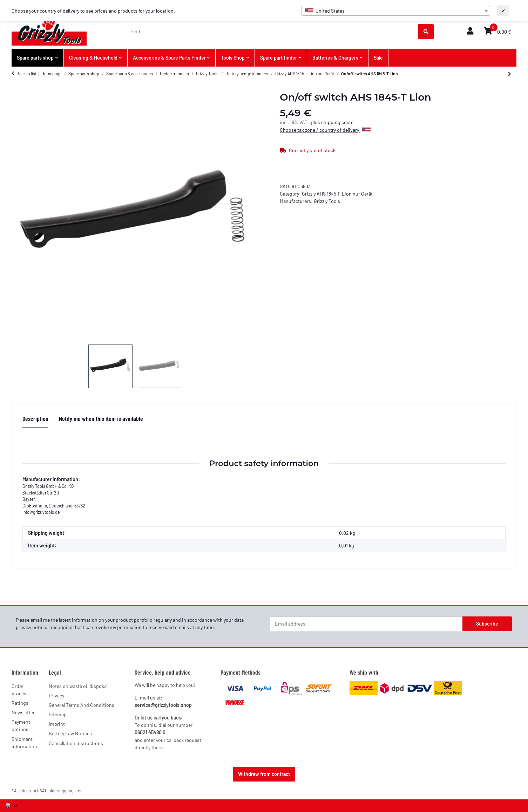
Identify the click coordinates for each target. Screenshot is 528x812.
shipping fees (70, 791)
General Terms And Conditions (82, 705)
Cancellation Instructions (76, 743)
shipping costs (337, 122)
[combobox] (396, 11)
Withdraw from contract (264, 774)
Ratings (20, 703)
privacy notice (31, 627)
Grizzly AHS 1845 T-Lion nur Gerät (337, 194)
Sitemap (58, 714)
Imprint (57, 724)
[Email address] (366, 624)
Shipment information (24, 743)
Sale (378, 58)
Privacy (56, 695)
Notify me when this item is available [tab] (101, 418)
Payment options (21, 725)
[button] (470, 31)
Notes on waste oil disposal (78, 686)
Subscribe (487, 624)
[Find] (272, 32)
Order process (20, 690)
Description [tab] (35, 418)
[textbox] (396, 11)
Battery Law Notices (70, 733)
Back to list (26, 74)
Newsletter (23, 712)
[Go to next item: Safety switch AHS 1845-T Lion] (510, 74)
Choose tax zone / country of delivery (325, 130)
